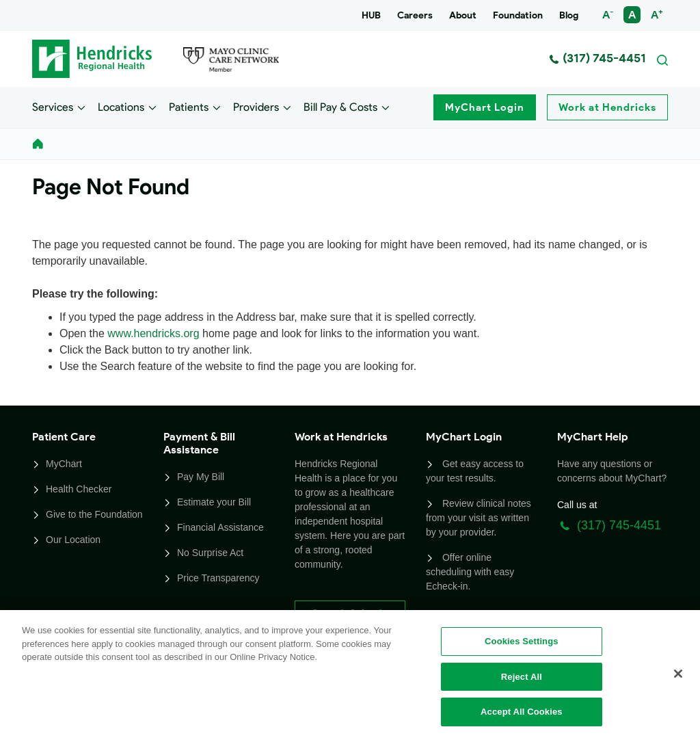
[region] (350, 675)
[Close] (678, 674)
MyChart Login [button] (464, 437)
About (463, 15)
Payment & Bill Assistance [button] (199, 443)
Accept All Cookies (522, 712)
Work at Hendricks (607, 107)
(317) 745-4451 (597, 58)
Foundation (518, 15)
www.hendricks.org (153, 333)
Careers (415, 15)
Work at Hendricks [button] (341, 437)
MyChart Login (485, 107)
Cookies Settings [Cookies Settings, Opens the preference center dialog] (522, 641)
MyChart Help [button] (593, 437)
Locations (121, 106)
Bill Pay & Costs (340, 106)
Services (53, 106)
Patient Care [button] (64, 437)
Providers (256, 106)
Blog (569, 15)
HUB (371, 15)
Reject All (522, 677)
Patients (189, 106)
